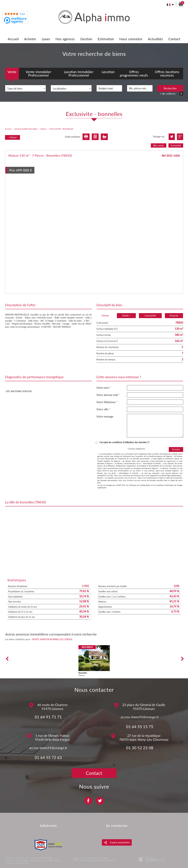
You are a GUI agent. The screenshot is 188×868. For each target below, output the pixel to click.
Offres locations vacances (167, 73)
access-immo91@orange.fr (140, 717)
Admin (51, 860)
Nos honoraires (36, 860)
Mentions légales (22, 860)
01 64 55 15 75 (140, 727)
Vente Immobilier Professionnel (38, 73)
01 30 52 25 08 (140, 748)
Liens (45, 860)
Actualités (155, 39)
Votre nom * (103, 388)
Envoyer (176, 449)
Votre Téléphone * (107, 402)
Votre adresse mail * (108, 395)
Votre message (105, 416)
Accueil (13, 39)
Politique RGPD (23, 863)
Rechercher (170, 88)
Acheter (30, 39)
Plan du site (9, 860)
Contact (174, 39)
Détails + (126, 316)
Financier (174, 316)
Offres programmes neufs (134, 73)
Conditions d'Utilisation (165, 485)
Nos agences (65, 39)
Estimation (106, 39)
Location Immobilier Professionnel (79, 73)
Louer (46, 39)
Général (105, 316)
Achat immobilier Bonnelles (26, 129)
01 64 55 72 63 (48, 757)
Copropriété (150, 316)
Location (108, 72)
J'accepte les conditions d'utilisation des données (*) (124, 442)
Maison (43, 129)
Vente (12, 72)
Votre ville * (103, 409)
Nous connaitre (131, 39)
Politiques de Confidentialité (140, 485)
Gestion (86, 39)
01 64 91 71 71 (48, 717)
